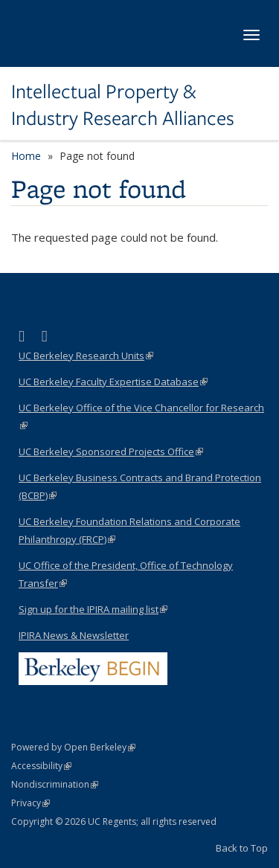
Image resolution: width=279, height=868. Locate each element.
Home (26, 156)
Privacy (31, 803)
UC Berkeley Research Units (86, 356)
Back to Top (242, 848)
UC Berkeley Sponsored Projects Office (111, 451)
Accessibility (41, 766)
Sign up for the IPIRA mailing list (93, 609)
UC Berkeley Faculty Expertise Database (113, 382)
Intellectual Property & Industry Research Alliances (123, 105)
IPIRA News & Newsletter (74, 635)
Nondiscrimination (55, 784)
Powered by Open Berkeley (73, 747)
